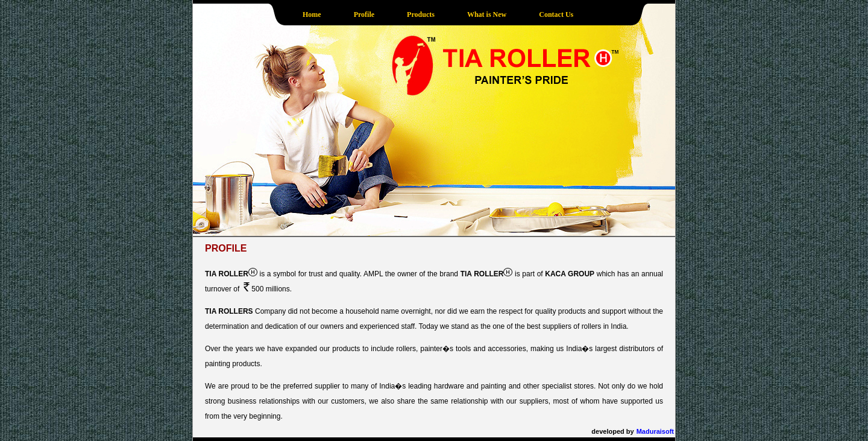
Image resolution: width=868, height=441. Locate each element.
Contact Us (556, 14)
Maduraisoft (655, 431)
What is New (487, 14)
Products (421, 14)
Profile (364, 14)
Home (312, 14)
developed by (612, 431)
